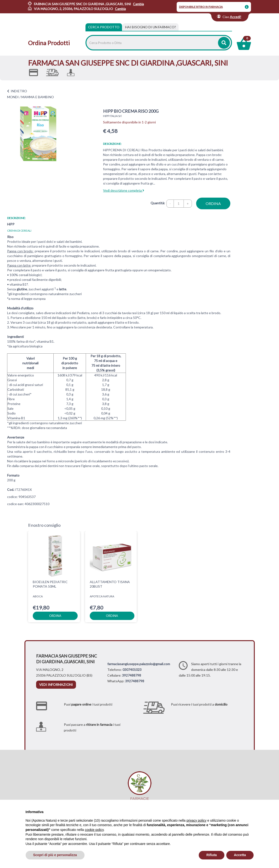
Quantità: (158, 203)
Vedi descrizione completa (124, 190)
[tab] (151, 27)
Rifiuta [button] (212, 855)
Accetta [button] (240, 855)
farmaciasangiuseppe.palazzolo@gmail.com (139, 664)
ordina (213, 203)
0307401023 (132, 670)
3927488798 (132, 675)
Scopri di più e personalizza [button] (55, 855)
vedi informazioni (56, 685)
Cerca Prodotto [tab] (104, 27)
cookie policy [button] (94, 830)
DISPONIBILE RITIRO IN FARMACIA (201, 7)
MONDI (13, 97)
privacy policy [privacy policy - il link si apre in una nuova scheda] (196, 820)
